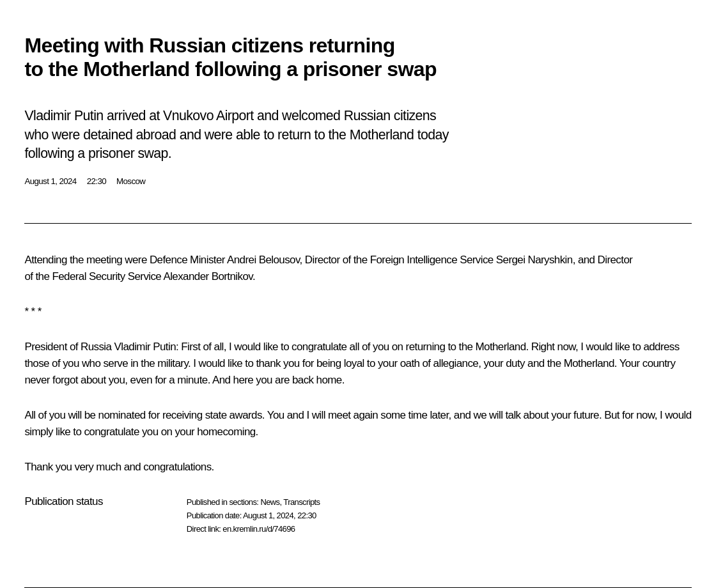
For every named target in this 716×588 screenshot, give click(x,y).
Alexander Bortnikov (207, 276)
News (270, 502)
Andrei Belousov (263, 260)
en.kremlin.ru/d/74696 (259, 529)
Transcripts (301, 502)
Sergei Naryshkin (534, 260)
